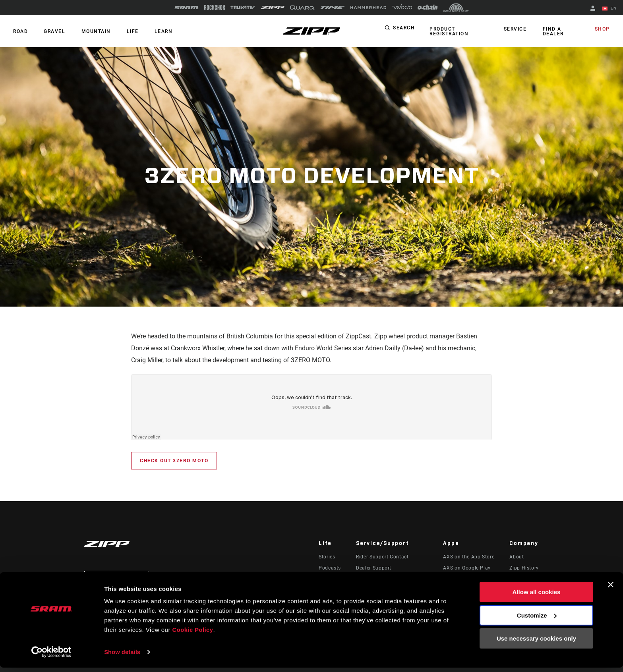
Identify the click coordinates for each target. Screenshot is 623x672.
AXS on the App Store (469, 557)
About (517, 557)
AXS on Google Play (467, 568)
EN (611, 9)
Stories (327, 557)
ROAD (19, 31)
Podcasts (330, 568)
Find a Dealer (553, 31)
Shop (604, 29)
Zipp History (524, 568)
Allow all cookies (537, 597)
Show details (123, 656)
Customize (537, 620)
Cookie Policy (193, 634)
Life (124, 31)
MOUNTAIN (90, 31)
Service (518, 29)
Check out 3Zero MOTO (174, 461)
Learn (153, 31)
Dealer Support (374, 568)
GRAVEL (51, 31)
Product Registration (448, 31)
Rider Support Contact (382, 557)
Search (404, 29)
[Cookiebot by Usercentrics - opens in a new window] (51, 657)
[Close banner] (611, 589)
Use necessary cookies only (536, 643)
